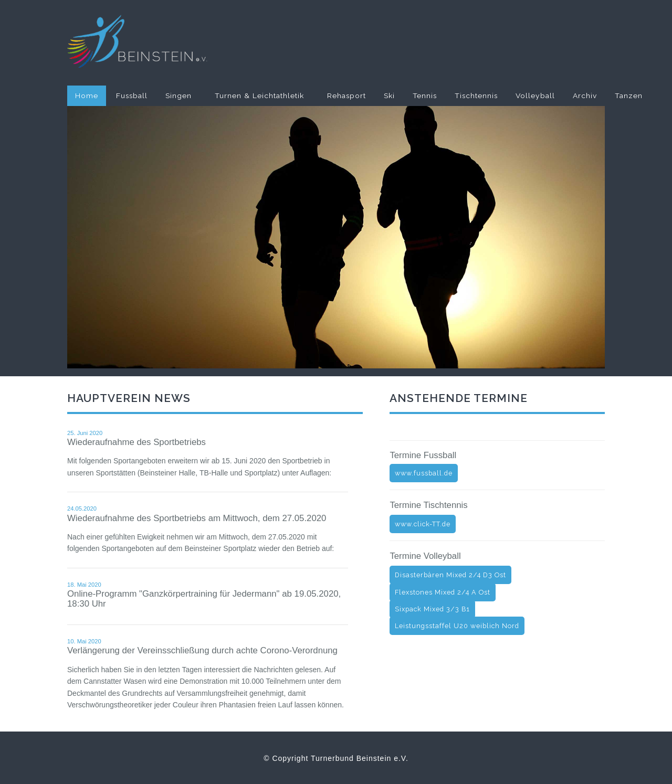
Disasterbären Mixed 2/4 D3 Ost (450, 575)
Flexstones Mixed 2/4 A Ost (443, 592)
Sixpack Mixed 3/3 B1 (432, 609)
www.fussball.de (424, 473)
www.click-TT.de (423, 524)
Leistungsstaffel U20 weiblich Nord (457, 626)
